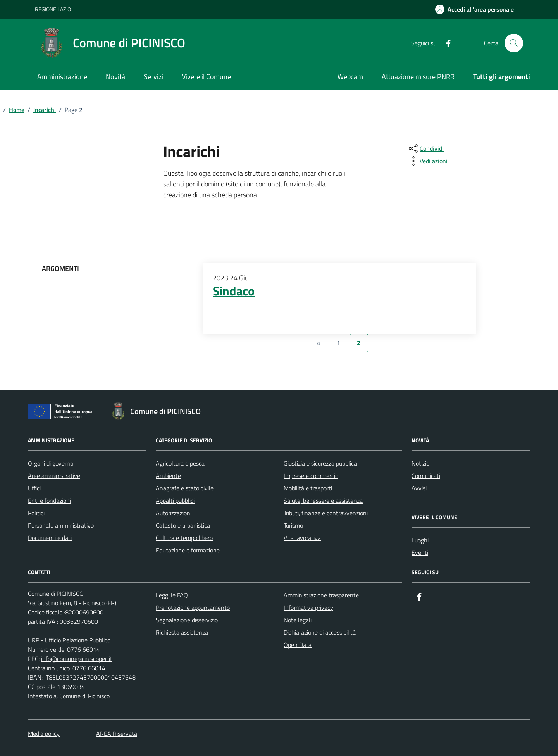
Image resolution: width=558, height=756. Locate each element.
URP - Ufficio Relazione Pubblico (69, 640)
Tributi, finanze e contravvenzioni (326, 513)
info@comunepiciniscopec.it (77, 659)
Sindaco (234, 291)
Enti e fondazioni (49, 501)
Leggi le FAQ (172, 595)
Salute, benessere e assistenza (323, 501)
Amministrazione (62, 77)
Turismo (293, 525)
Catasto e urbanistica (183, 525)
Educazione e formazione (188, 550)
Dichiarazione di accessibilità (320, 632)
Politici (36, 513)
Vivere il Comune (206, 77)
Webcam (350, 77)
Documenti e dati (50, 538)
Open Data (298, 645)
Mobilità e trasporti (308, 488)
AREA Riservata (117, 734)
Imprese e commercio (311, 476)
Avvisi (419, 488)
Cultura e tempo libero (184, 538)
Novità (115, 77)
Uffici (34, 488)
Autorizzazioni (174, 513)
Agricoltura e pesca (180, 463)
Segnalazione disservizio (187, 620)
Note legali (298, 620)
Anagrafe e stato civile (185, 488)
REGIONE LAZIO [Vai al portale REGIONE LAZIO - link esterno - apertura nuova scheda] (53, 9)
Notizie (420, 463)
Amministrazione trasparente (321, 595)
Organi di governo (51, 463)
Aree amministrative (54, 476)
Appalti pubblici (175, 501)
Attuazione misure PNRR (418, 77)
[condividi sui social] (425, 148)
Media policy (44, 734)
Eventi (420, 552)
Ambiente (168, 476)
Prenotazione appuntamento (193, 608)
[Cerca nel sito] (514, 43)
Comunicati (426, 476)
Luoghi (420, 540)
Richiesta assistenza (182, 632)
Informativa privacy (308, 608)
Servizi (153, 77)
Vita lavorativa (302, 538)
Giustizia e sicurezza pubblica (320, 463)
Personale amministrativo (61, 525)
